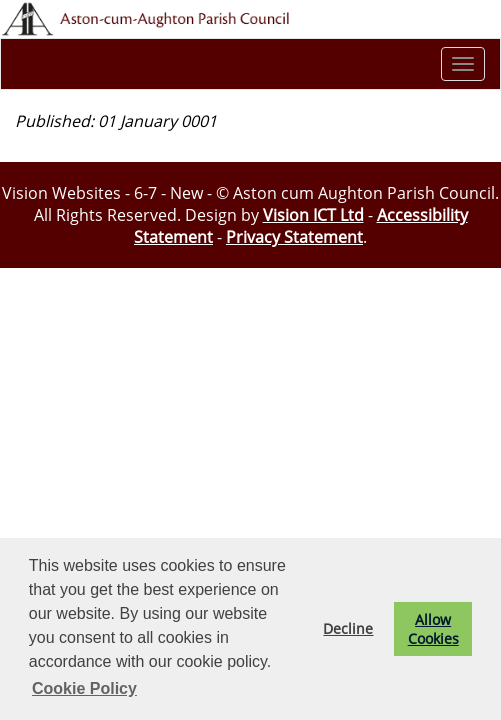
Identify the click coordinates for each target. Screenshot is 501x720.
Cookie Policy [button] (84, 688)
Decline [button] (348, 628)
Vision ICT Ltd (313, 215)
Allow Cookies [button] (433, 629)
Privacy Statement (294, 237)
